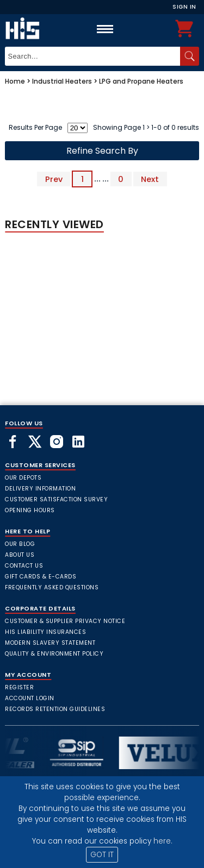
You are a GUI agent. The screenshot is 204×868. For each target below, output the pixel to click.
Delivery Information (40, 489)
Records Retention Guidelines (55, 709)
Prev (54, 179)
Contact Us (24, 566)
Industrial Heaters (62, 81)
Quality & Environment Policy (54, 654)
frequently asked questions (52, 587)
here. (163, 841)
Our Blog (20, 544)
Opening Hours (30, 510)
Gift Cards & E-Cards (41, 577)
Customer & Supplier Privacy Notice (65, 621)
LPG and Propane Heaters (141, 81)
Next (150, 179)
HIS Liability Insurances (45, 632)
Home (15, 81)
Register (19, 687)
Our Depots (23, 478)
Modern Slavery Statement (50, 643)
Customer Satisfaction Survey (56, 499)
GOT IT (102, 855)
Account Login (30, 698)
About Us (20, 555)
